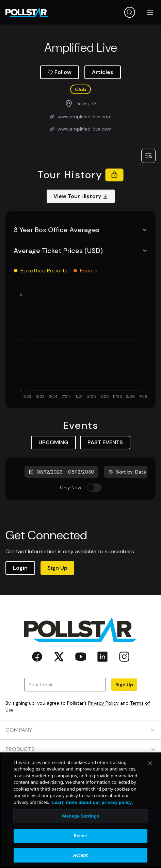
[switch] (94, 488)
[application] (80, 346)
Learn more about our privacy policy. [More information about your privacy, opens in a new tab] (92, 802)
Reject (81, 836)
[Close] (150, 763)
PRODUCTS (80, 749)
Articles (103, 72)
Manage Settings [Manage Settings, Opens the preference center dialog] (80, 816)
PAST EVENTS (105, 442)
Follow (60, 72)
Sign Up (57, 568)
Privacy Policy (103, 703)
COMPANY (80, 730)
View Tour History (81, 196)
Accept (81, 855)
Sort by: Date (127, 472)
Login (20, 568)
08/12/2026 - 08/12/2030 (61, 472)
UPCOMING (53, 442)
